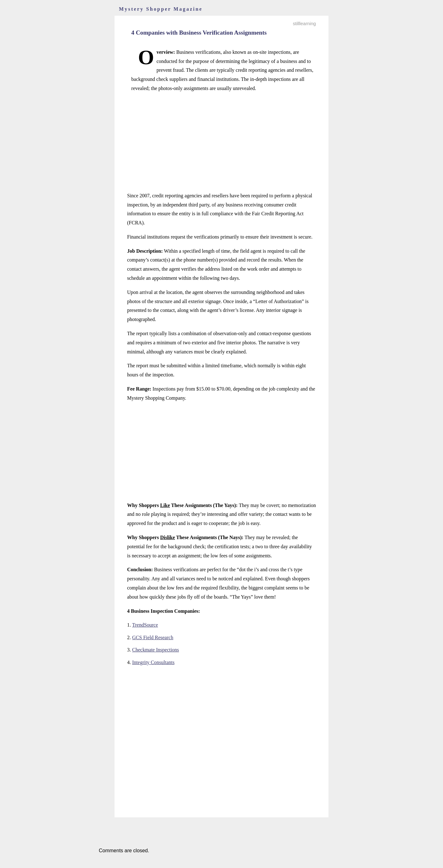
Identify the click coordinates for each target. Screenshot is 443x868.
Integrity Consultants (153, 662)
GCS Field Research (153, 637)
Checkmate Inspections (156, 650)
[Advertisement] (221, 142)
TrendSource (145, 625)
